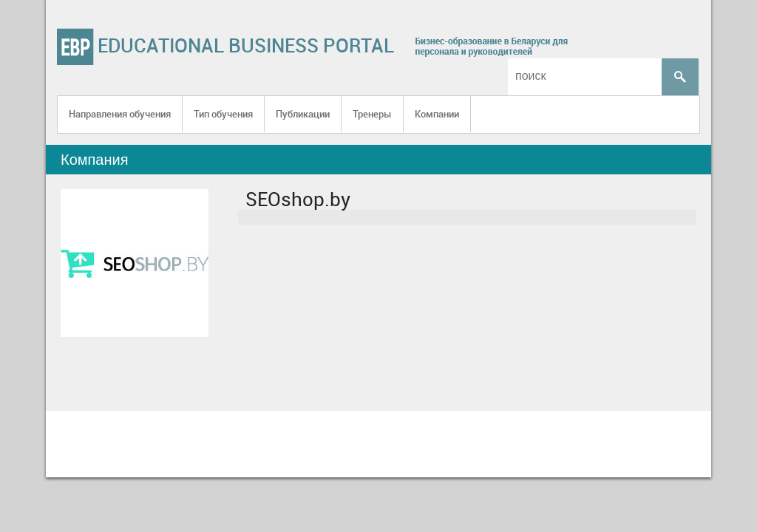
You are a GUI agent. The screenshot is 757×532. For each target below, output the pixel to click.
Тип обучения (223, 114)
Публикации (303, 114)
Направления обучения (120, 114)
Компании (437, 114)
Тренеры (372, 114)
